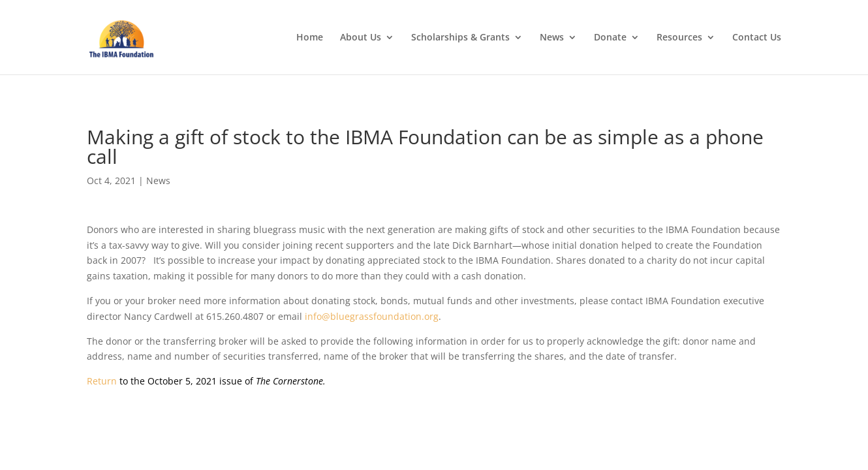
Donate (610, 38)
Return (102, 381)
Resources (679, 38)
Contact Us (757, 38)
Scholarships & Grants (460, 38)
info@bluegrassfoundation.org (372, 316)
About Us (361, 38)
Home (310, 38)
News (552, 38)
